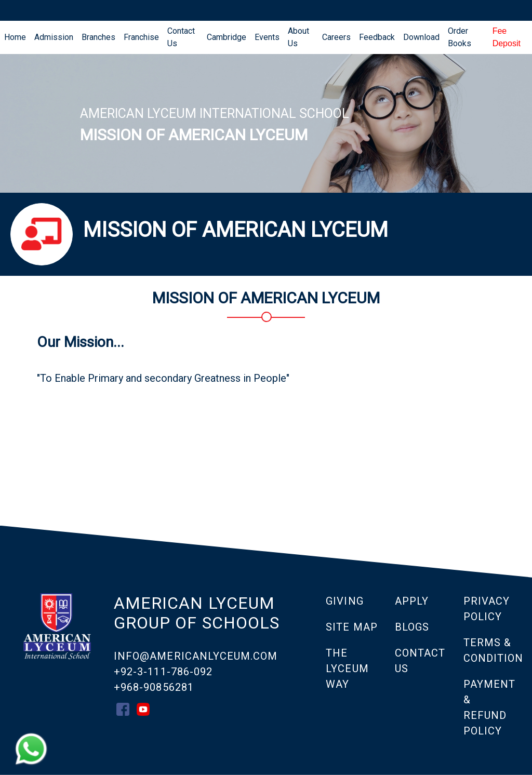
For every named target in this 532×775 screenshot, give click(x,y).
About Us (298, 37)
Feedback (377, 37)
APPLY (412, 601)
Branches (98, 37)
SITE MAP (351, 627)
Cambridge (227, 37)
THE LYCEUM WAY (347, 669)
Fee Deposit (507, 37)
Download (421, 37)
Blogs (412, 627)
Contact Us (181, 37)
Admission (54, 37)
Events (267, 37)
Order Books (460, 37)
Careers (336, 37)
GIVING (344, 601)
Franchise (141, 37)
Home (17, 36)
